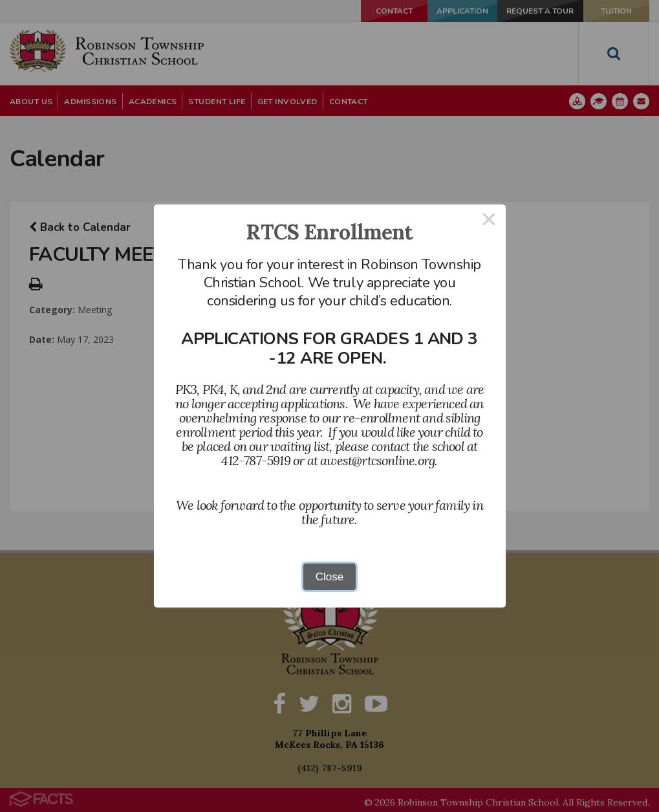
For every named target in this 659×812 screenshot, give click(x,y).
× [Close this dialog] (489, 221)
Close (329, 577)
